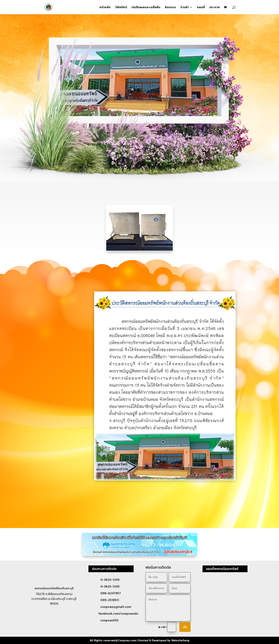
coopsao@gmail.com (116, 607)
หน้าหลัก (105, 8)
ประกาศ (215, 8)
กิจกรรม (170, 8)
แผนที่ (201, 8)
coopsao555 (109, 620)
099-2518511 (110, 600)
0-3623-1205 (110, 580)
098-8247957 (111, 593)
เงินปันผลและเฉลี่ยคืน (146, 8)
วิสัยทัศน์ (121, 8)
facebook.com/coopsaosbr (118, 613)
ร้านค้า (185, 8)
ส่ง (185, 627)
